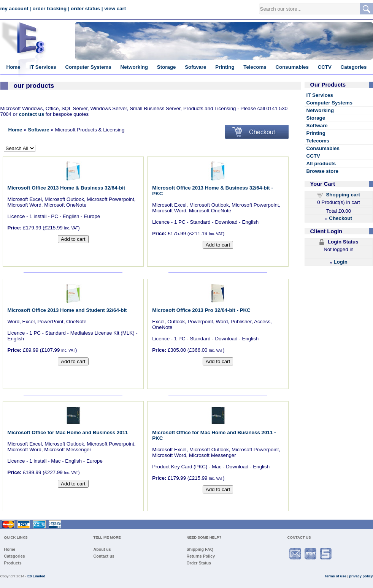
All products (321, 164)
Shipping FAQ (200, 549)
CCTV (325, 67)
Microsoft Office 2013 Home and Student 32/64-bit (67, 310)
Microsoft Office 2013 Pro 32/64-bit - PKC (201, 310)
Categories (354, 67)
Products (13, 563)
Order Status (199, 563)
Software (195, 67)
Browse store (322, 171)
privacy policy (361, 576)
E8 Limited (36, 576)
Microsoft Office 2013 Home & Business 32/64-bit (67, 188)
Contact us (104, 556)
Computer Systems (88, 67)
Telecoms (255, 67)
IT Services (43, 67)
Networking (134, 67)
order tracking (49, 9)
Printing (225, 67)
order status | (87, 9)
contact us (31, 114)
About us (102, 549)
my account (14, 9)
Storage (167, 67)
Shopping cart (343, 195)
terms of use (336, 576)
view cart (115, 9)
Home (13, 67)
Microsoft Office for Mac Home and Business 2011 (68, 432)
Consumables (292, 67)
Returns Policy (201, 556)
